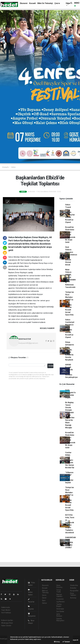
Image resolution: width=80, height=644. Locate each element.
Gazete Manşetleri (60, 620)
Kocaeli (32, 3)
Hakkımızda (5, 607)
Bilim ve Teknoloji (45, 3)
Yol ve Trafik (59, 591)
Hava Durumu (59, 586)
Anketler (73, 588)
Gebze (13, 167)
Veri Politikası (6, 613)
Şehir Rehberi (59, 615)
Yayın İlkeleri (6, 610)
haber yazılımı (5, 641)
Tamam (66, 642)
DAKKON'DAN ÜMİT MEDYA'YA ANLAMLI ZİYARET (70, 543)
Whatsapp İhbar (7, 623)
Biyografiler (74, 591)
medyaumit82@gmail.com (28, 343)
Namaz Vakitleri (59, 595)
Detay (57, 642)
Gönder (51, 366)
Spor (44, 600)
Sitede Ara (74, 585)
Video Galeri (30, 592)
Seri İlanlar (60, 611)
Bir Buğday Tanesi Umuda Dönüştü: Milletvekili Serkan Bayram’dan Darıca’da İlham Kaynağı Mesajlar (70, 415)
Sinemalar (60, 609)
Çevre (57, 3)
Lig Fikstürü (61, 602)
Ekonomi (24, 3)
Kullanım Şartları (7, 620)
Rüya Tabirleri (73, 594)
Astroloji (73, 598)
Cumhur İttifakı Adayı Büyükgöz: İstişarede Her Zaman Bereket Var (70, 460)
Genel (44, 598)
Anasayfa (6, 167)
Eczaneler (60, 599)
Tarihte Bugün (59, 605)
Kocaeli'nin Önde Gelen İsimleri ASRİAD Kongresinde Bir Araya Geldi (70, 235)
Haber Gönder (6, 626)
